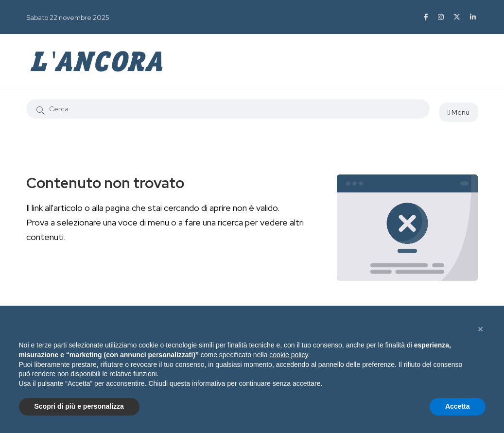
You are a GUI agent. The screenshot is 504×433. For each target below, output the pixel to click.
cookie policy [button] (288, 355)
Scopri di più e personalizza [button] (79, 406)
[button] (481, 329)
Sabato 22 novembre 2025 (68, 17)
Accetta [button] (458, 406)
